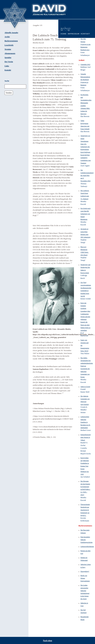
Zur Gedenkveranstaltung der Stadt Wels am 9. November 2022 (87, 175)
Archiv (7, 37)
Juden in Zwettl (85, 387)
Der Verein (9, 62)
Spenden (8, 58)
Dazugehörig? (85, 571)
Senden (9, 93)
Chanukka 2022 (85, 64)
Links (7, 66)
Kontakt (8, 70)
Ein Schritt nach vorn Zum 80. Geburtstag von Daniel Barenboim (85, 214)
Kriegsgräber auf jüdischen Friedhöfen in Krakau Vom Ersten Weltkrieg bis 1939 (85, 466)
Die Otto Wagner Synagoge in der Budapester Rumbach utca (86, 44)
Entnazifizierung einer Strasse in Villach (86, 437)
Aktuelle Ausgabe (11, 33)
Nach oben (47, 641)
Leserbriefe (9, 45)
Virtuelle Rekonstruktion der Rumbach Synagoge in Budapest (85, 79)
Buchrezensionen (11, 41)
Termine (8, 49)
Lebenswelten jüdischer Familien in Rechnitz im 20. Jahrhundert (85, 422)
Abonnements (10, 53)
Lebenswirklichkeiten (87, 546)
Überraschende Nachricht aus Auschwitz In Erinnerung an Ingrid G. (85, 510)
